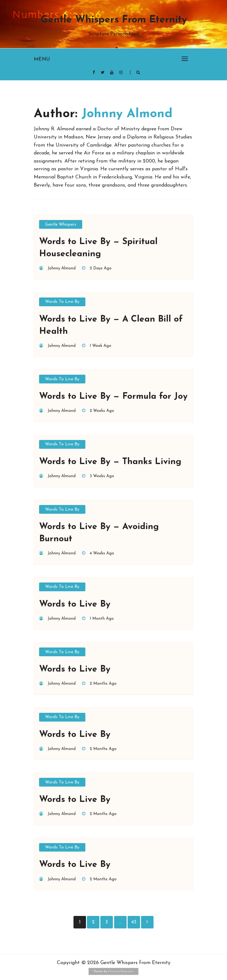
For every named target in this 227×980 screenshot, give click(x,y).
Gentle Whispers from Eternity (114, 20)
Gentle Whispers (61, 225)
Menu (42, 59)
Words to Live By (62, 302)
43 (134, 922)
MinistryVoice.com (121, 971)
